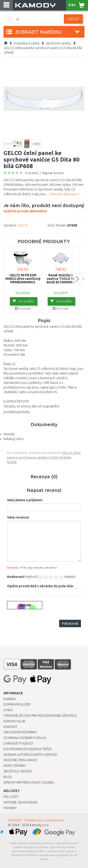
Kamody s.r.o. (39, 825)
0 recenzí (32, 173)
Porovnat (23, 308)
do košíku (24, 301)
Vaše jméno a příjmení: (25, 500)
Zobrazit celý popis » (64, 194)
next (77, 279)
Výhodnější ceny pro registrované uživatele (40, 716)
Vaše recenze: (18, 517)
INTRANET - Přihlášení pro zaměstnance (36, 820)
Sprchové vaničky (59, 43)
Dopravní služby (17, 704)
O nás (8, 710)
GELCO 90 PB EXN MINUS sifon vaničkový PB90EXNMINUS (23, 279)
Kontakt (10, 727)
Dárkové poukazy (18, 743)
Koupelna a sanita (27, 43)
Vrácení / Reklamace (20, 760)
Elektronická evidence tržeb (28, 749)
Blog (8, 777)
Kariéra (10, 699)
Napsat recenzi (53, 173)
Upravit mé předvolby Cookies (29, 782)
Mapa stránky (15, 766)
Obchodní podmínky (20, 732)
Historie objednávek (21, 802)
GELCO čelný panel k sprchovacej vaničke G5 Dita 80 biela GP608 (44, 457)
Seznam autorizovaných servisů (30, 755)
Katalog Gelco (14, 439)
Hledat (73, 19)
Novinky (10, 808)
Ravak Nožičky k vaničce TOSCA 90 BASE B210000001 (61, 279)
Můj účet (11, 797)
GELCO (23, 225)
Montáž (9, 434)
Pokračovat (70, 623)
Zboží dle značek (18, 771)
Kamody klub (14, 721)
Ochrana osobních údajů (25, 738)
